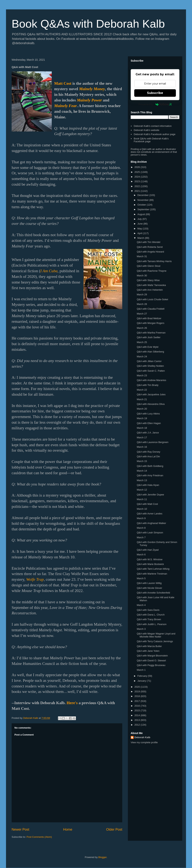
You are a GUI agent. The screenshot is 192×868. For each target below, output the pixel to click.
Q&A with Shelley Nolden (150, 366)
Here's (72, 703)
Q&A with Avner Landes (149, 514)
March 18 (142, 428)
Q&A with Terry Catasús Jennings (155, 641)
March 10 (142, 509)
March (141, 238)
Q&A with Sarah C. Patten (151, 371)
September (144, 209)
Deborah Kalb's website (146, 130)
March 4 (141, 605)
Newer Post (20, 829)
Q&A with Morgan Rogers (150, 323)
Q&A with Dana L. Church (151, 615)
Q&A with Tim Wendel (148, 242)
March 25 (142, 342)
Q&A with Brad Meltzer (149, 318)
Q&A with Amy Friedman (150, 475)
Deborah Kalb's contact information (153, 126)
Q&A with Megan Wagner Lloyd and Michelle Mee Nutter (156, 635)
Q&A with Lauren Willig (149, 583)
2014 (138, 715)
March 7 (141, 537)
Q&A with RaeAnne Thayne (151, 271)
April (140, 233)
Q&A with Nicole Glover (149, 588)
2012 (138, 725)
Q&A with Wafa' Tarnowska (151, 285)
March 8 (141, 528)
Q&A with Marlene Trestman (152, 574)
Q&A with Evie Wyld (147, 347)
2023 (138, 181)
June (140, 224)
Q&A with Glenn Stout (148, 266)
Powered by (155, 104)
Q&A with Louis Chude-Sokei (152, 299)
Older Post (114, 829)
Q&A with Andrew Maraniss (151, 380)
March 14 (142, 471)
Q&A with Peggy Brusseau (151, 665)
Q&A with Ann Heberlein (150, 290)
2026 (138, 167)
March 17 (142, 437)
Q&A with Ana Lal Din (148, 456)
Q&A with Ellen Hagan (149, 423)
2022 (138, 186)
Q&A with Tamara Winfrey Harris (154, 261)
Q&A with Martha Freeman (151, 333)
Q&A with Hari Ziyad (148, 550)
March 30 (142, 276)
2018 (138, 696)
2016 (138, 706)
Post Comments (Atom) (39, 837)
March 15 (142, 461)
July (140, 219)
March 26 (142, 328)
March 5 (141, 578)
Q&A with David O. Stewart (151, 660)
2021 (138, 191)
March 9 (141, 518)
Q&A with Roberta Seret (150, 247)
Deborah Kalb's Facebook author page (154, 134)
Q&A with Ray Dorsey (148, 452)
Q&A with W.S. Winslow (150, 559)
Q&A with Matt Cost (147, 504)
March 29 (142, 294)
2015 (138, 710)
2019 (138, 691)
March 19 (142, 418)
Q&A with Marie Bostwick (150, 564)
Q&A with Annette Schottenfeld (153, 593)
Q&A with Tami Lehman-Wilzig (153, 569)
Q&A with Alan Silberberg (150, 352)
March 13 (142, 480)
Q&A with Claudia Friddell (150, 309)
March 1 (141, 670)
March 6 (141, 555)
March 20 (142, 409)
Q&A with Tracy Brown (149, 619)
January (142, 681)
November (143, 200)
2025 (138, 172)
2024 (138, 177)
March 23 (142, 375)
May (140, 229)
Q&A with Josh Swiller (148, 337)
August (142, 214)
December (143, 195)
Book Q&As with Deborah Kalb (88, 24)
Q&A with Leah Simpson (150, 533)
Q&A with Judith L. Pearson (151, 624)
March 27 (142, 314)
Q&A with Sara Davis (148, 610)
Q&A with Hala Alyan (148, 485)
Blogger (102, 857)
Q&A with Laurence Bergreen (152, 442)
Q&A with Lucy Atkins (148, 414)
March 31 (142, 256)
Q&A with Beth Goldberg (150, 466)
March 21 (142, 399)
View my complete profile (144, 742)
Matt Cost (63, 83)
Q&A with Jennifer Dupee (150, 495)
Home (68, 829)
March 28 (142, 304)
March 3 (141, 629)
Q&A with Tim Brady (148, 385)
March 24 (142, 356)
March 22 (142, 390)
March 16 (142, 447)
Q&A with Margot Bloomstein (152, 656)
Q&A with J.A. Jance (148, 433)
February (143, 676)
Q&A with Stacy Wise (148, 280)
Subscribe (155, 93)
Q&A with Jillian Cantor (149, 361)
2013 (138, 720)
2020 (138, 687)
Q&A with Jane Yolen (148, 651)
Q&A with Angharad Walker (151, 523)
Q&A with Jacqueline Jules (151, 394)
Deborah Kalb (142, 737)
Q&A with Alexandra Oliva (151, 404)
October (142, 205)
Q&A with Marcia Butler (149, 646)
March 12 (142, 490)
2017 (138, 701)
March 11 (142, 499)
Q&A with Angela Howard (150, 252)
